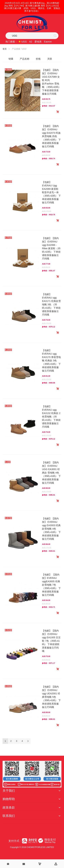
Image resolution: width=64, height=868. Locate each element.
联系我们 (9, 816)
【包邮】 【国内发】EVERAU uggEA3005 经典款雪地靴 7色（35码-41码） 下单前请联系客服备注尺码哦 (51, 585)
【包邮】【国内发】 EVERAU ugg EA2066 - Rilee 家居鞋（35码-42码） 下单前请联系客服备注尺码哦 (51, 248)
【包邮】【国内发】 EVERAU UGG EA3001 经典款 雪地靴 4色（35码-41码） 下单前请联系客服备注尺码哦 (51, 473)
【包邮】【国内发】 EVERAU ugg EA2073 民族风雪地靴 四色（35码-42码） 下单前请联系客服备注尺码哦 (51, 136)
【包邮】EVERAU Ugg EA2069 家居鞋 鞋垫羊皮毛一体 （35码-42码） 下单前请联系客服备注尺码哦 (51, 192)
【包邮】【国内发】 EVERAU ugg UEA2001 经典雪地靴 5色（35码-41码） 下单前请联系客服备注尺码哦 (51, 697)
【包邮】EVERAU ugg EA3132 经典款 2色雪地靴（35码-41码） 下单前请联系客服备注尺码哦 (51, 417)
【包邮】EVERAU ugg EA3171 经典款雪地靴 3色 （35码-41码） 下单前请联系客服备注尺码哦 (51, 304)
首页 (5, 49)
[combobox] (32, 36)
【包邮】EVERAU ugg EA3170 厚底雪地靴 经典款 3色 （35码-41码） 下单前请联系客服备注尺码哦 (51, 361)
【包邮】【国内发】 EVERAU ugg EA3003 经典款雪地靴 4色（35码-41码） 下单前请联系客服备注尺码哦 (51, 529)
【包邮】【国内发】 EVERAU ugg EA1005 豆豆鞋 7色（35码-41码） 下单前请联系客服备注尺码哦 (51, 641)
